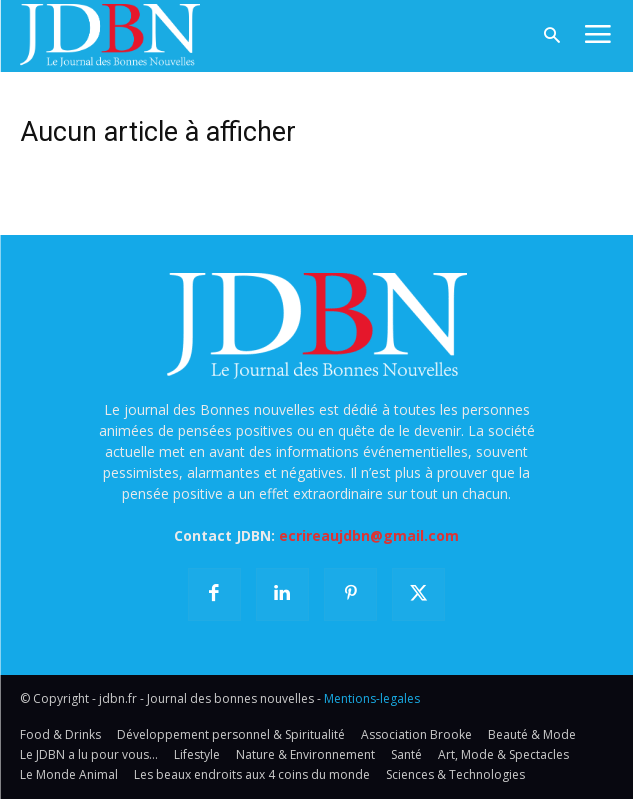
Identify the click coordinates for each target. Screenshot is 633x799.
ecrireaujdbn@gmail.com (369, 535)
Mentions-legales (372, 698)
